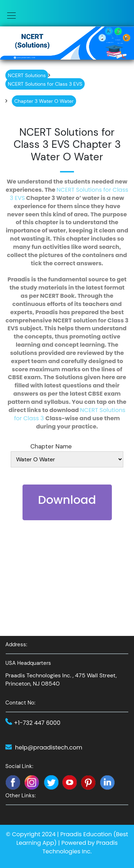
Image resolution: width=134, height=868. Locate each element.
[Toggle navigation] (9, 15)
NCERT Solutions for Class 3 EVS (69, 194)
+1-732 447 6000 (37, 723)
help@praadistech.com (49, 747)
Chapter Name (51, 446)
